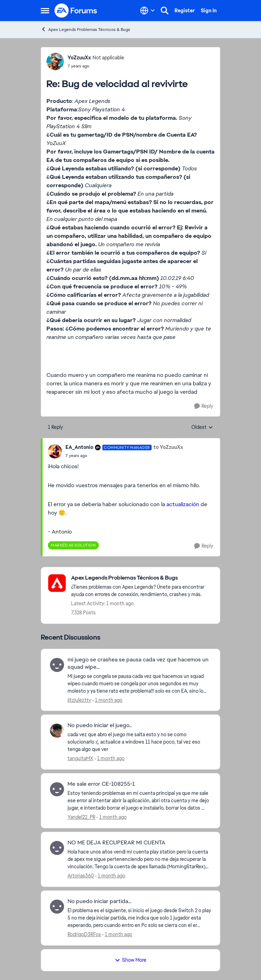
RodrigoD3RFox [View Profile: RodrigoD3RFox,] (84, 934)
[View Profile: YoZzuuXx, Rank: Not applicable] (55, 61)
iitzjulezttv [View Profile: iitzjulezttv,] (79, 700)
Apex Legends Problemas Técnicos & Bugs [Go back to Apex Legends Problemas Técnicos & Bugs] (85, 29)
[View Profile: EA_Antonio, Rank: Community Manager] (55, 451)
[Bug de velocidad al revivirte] (96, 66)
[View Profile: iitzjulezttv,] (57, 665)
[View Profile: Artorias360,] (57, 848)
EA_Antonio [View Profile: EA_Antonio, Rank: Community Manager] (79, 447)
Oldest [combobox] (202, 427)
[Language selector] (148, 11)
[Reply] (204, 406)
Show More (130, 960)
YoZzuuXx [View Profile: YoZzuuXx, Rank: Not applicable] (79, 58)
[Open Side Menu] (45, 11)
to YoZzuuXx (168, 447)
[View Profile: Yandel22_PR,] (57, 789)
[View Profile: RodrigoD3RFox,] (57, 907)
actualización (183, 504)
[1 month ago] (107, 700)
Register (185, 11)
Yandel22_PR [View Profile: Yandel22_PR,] (81, 817)
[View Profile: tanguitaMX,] (57, 731)
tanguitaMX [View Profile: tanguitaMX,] (80, 758)
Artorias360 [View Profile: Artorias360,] (81, 876)
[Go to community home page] (76, 11)
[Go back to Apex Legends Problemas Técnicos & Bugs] (142, 578)
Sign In (209, 11)
